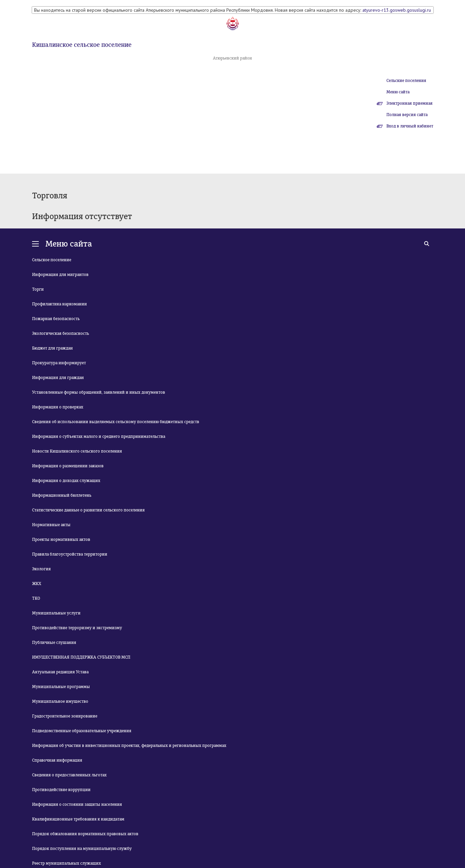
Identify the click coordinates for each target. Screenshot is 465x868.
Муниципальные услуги (56, 613)
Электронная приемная (410, 103)
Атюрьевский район (232, 58)
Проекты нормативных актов (61, 540)
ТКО (36, 598)
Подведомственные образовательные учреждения (82, 731)
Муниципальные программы (61, 687)
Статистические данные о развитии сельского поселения (88, 510)
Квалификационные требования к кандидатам (78, 819)
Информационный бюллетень (62, 495)
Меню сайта (398, 92)
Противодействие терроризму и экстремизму (77, 628)
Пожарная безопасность (56, 319)
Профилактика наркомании (60, 304)
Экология (41, 569)
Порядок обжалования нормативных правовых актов (85, 834)
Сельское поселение (52, 260)
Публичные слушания (54, 643)
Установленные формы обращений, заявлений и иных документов (99, 392)
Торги (38, 289)
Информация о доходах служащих (66, 481)
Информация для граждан (58, 378)
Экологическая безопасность (61, 333)
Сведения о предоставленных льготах (69, 775)
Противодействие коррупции (61, 790)
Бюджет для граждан (52, 348)
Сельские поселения (406, 81)
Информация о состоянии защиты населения (77, 804)
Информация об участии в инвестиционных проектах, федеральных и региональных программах (129, 746)
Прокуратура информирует (59, 363)
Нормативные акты (51, 525)
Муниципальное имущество (60, 701)
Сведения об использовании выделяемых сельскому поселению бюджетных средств (116, 422)
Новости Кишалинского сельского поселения (77, 451)
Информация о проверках (58, 407)
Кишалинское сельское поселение (82, 45)
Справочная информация (57, 760)
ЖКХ (37, 584)
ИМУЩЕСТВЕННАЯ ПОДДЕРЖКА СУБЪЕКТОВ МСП (81, 657)
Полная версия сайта (407, 115)
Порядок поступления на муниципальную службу (82, 849)
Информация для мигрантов (60, 275)
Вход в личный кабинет (410, 126)
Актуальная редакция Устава (60, 672)
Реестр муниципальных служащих (67, 863)
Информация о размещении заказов (68, 466)
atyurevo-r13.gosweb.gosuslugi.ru (397, 10)
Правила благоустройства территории (70, 554)
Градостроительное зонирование (65, 716)
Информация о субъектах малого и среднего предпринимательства (99, 437)
